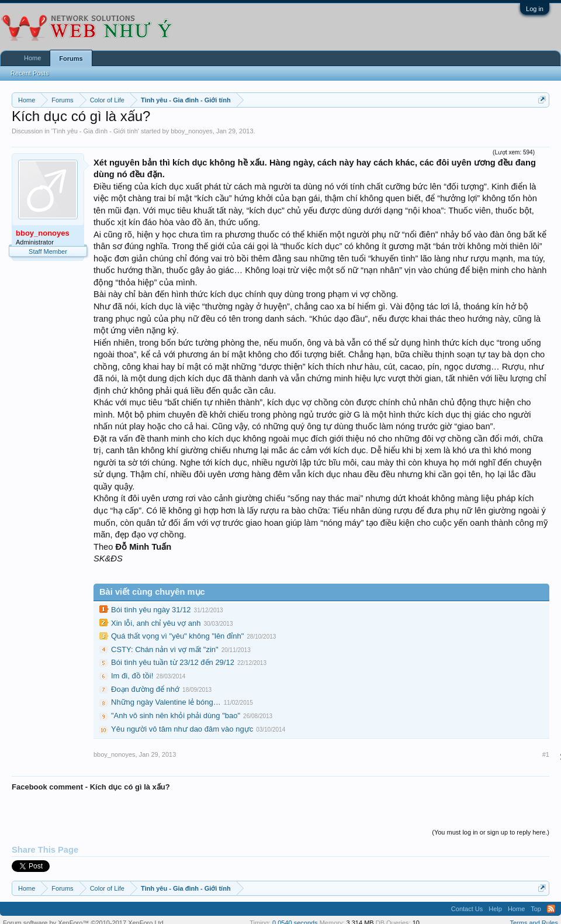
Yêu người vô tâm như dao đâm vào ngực (182, 729)
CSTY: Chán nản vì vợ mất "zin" (165, 649)
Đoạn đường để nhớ (145, 689)
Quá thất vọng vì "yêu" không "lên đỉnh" (177, 636)
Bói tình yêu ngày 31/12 (151, 610)
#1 (546, 754)
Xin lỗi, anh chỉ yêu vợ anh (156, 623)
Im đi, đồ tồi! (132, 676)
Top (536, 909)
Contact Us (467, 909)
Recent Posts (30, 73)
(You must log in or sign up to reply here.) (491, 832)
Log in (535, 9)
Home (32, 58)
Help (495, 909)
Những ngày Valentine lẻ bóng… (166, 702)
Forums (71, 58)
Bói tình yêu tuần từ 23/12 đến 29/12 (173, 662)
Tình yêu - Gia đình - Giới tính (95, 131)
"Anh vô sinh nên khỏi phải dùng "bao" (176, 716)
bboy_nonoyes (192, 131)
